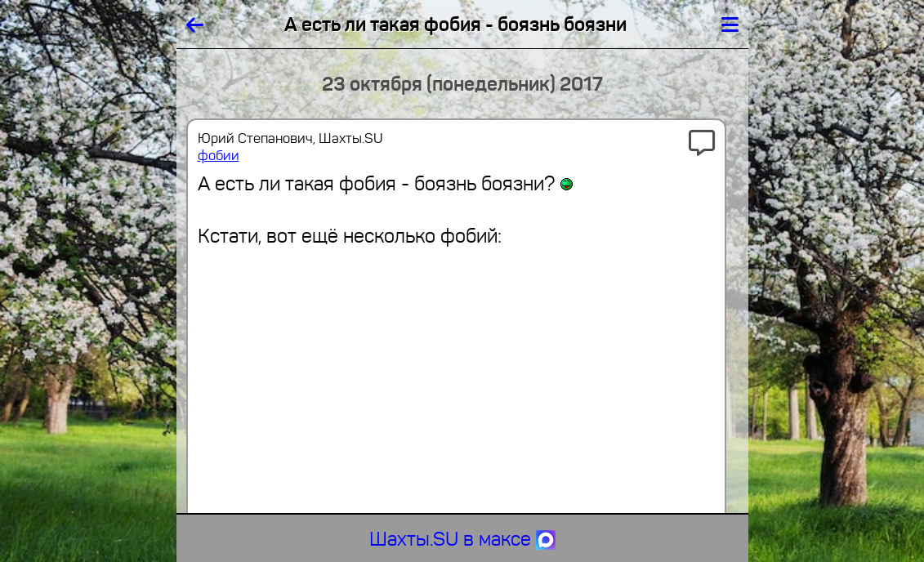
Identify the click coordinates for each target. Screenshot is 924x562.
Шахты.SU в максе (462, 539)
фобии (219, 156)
